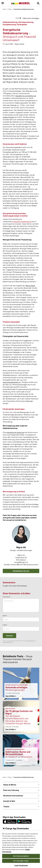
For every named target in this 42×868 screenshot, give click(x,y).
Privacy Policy (31, 641)
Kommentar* (7, 597)
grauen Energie (8, 117)
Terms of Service (7, 642)
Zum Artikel (11, 696)
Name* (5, 616)
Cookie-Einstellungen (21, 865)
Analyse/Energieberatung (22, 221)
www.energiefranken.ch (12, 382)
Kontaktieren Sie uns (21, 571)
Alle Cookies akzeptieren (21, 856)
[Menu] (3, 3)
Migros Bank (30, 285)
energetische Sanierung (15, 432)
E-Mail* (5, 625)
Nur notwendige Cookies (21, 861)
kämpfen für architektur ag (26, 96)
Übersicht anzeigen (27, 18)
